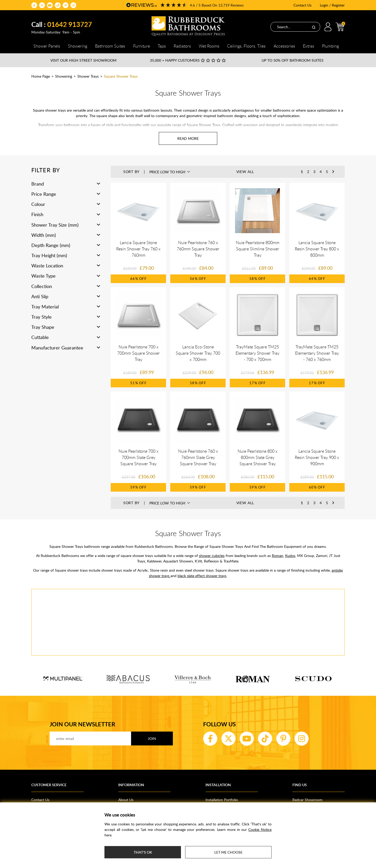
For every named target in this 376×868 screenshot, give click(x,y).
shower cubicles (212, 556)
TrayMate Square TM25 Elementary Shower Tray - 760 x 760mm (317, 353)
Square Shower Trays (121, 76)
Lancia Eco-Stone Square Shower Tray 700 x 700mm (198, 353)
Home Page (41, 76)
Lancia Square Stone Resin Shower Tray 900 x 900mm (317, 457)
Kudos (290, 556)
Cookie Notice (260, 829)
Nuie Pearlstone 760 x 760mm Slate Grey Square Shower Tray (198, 457)
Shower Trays (88, 76)
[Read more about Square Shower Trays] (188, 138)
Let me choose (228, 852)
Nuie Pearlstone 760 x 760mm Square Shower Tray (198, 249)
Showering (64, 76)
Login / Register (332, 5)
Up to (293, 60)
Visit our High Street (83, 60)
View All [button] (245, 172)
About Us (126, 800)
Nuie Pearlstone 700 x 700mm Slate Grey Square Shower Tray (139, 457)
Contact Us (302, 5)
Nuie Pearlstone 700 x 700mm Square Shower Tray (139, 353)
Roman (278, 556)
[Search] (314, 27)
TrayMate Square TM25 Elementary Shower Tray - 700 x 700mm (257, 353)
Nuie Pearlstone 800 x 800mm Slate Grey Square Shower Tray (258, 457)
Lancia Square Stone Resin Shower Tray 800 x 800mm (317, 249)
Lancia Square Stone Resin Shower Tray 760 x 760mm (138, 249)
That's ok (143, 852)
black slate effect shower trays (202, 576)
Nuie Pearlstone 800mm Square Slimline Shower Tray (258, 249)
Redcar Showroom (307, 800)
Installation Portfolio (222, 800)
